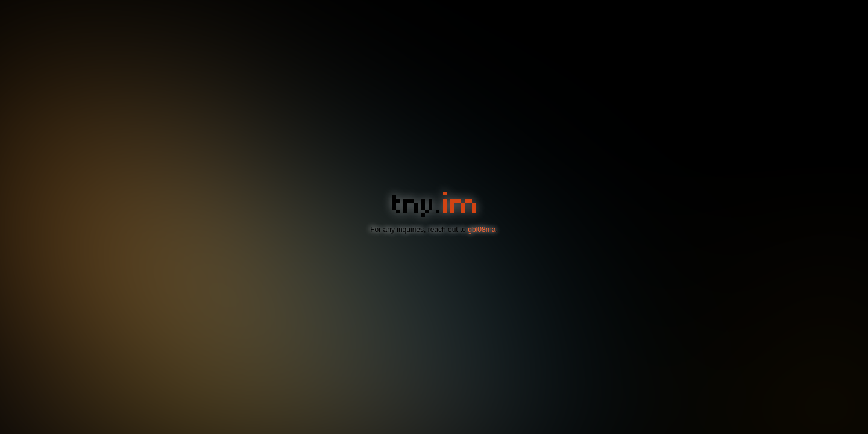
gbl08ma (482, 230)
